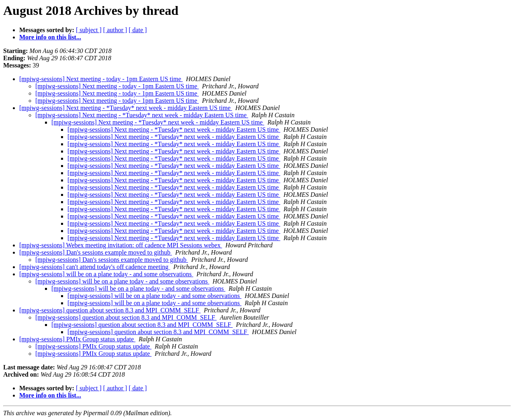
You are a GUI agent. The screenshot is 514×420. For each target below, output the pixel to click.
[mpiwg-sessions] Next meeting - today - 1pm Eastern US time (101, 79)
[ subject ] (89, 30)
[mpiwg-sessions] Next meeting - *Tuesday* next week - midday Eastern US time (126, 108)
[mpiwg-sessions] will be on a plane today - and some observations (106, 274)
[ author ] (115, 30)
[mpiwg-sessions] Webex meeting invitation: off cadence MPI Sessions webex (121, 245)
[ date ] (138, 30)
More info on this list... (50, 37)
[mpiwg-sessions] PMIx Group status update (77, 339)
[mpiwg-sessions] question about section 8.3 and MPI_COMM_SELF (110, 310)
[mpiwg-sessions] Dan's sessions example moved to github (96, 252)
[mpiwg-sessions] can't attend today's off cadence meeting (95, 267)
